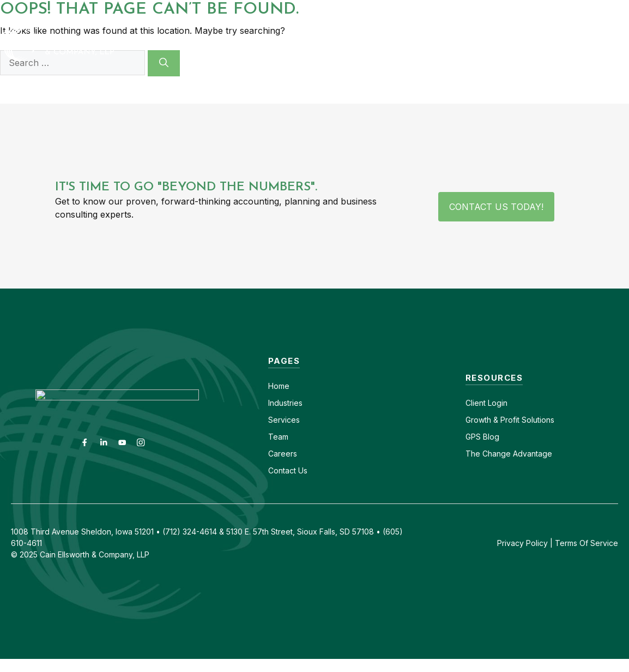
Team (278, 437)
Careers (462, 10)
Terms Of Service (586, 543)
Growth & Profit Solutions (510, 420)
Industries (285, 403)
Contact (415, 10)
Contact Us (288, 470)
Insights (500, 43)
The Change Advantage (509, 454)
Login (497, 403)
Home (279, 386)
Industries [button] (281, 43)
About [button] (439, 43)
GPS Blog (565, 43)
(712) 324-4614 (599, 10)
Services (284, 420)
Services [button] (365, 43)
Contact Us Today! (496, 207)
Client (476, 403)
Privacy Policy (522, 543)
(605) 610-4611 (524, 10)
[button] (614, 43)
